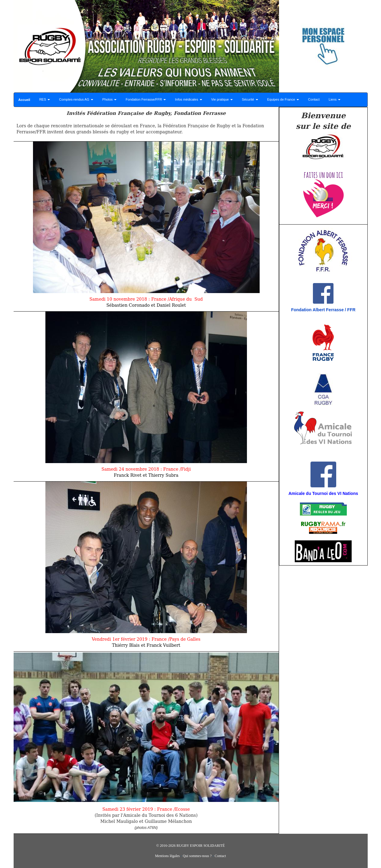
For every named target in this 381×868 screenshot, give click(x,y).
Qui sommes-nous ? (197, 856)
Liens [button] (335, 99)
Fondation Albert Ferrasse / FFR (323, 310)
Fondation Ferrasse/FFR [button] (146, 99)
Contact (314, 99)
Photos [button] (109, 99)
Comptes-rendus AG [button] (76, 99)
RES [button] (45, 99)
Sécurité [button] (250, 99)
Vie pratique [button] (222, 99)
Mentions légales (167, 856)
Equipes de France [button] (283, 99)
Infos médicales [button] (188, 99)
